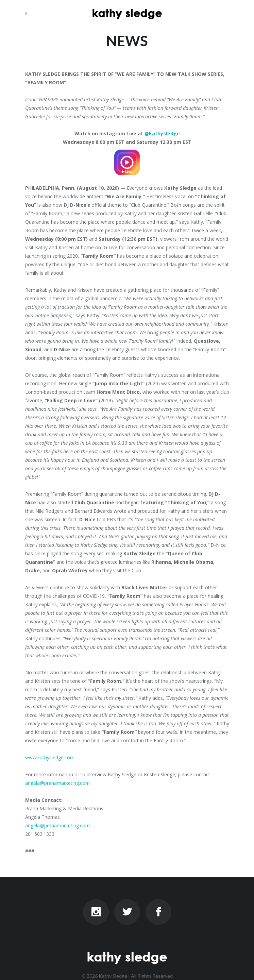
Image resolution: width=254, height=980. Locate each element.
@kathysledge (162, 133)
